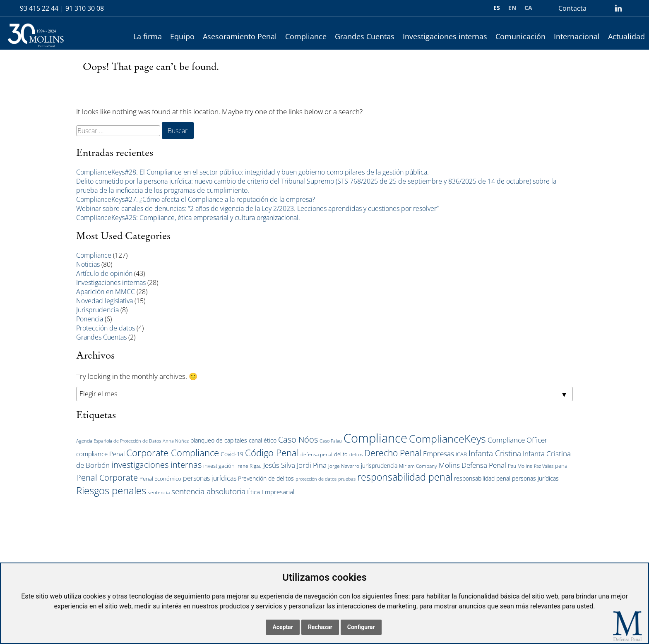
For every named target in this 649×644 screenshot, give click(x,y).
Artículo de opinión (104, 273)
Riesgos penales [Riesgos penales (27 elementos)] (111, 490)
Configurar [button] (361, 627)
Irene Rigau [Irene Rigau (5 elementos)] (249, 466)
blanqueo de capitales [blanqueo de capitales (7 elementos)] (219, 440)
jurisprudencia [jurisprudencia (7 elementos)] (379, 466)
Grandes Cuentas (365, 36)
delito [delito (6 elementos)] (341, 454)
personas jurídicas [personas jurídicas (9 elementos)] (210, 478)
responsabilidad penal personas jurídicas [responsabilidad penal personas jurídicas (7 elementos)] (506, 478)
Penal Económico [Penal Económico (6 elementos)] (160, 479)
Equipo (182, 36)
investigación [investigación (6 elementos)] (219, 466)
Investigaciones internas (445, 36)
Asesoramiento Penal (240, 36)
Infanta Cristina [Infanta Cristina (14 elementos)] (495, 453)
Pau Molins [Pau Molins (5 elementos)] (520, 466)
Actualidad (626, 36)
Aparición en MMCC (106, 292)
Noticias (88, 264)
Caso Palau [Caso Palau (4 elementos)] (331, 441)
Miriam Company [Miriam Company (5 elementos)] (418, 466)
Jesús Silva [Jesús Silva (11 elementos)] (279, 465)
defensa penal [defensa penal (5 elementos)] (316, 454)
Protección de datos (106, 328)
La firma (148, 36)
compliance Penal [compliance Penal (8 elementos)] (100, 454)
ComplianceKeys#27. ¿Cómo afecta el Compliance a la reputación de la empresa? (196, 199)
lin (618, 8)
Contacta (572, 8)
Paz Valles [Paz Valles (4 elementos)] (544, 466)
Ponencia (90, 319)
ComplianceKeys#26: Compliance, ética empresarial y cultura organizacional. (188, 218)
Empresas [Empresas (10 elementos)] (439, 454)
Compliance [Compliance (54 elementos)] (375, 438)
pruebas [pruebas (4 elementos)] (347, 479)
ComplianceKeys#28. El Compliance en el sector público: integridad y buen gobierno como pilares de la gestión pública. (252, 172)
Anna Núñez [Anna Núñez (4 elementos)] (176, 441)
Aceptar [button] (283, 627)
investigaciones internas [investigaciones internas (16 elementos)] (156, 464)
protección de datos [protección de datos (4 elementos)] (316, 479)
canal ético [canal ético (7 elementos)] (263, 440)
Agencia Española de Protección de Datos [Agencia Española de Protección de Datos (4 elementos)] (119, 441)
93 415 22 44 (39, 8)
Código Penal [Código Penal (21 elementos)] (272, 452)
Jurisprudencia (97, 310)
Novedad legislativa (105, 301)
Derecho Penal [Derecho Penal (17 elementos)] (393, 453)
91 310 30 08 (85, 8)
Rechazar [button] (320, 627)
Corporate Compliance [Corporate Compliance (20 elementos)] (173, 453)
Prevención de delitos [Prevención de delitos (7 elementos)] (266, 478)
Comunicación (520, 36)
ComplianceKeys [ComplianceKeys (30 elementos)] (447, 438)
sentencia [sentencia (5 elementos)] (159, 492)
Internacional (577, 36)
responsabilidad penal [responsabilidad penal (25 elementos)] (405, 477)
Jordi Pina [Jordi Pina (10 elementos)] (312, 465)
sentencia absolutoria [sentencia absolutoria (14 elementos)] (208, 491)
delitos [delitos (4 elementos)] (356, 455)
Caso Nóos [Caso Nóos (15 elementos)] (298, 439)
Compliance (306, 36)
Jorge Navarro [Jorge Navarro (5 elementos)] (344, 466)
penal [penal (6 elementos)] (562, 466)
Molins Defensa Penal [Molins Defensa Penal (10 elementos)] (472, 465)
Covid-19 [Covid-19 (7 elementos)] (232, 454)
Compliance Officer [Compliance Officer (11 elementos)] (518, 440)
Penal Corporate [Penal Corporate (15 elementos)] (107, 478)
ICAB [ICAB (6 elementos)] (461, 454)
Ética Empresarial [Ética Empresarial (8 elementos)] (271, 492)
